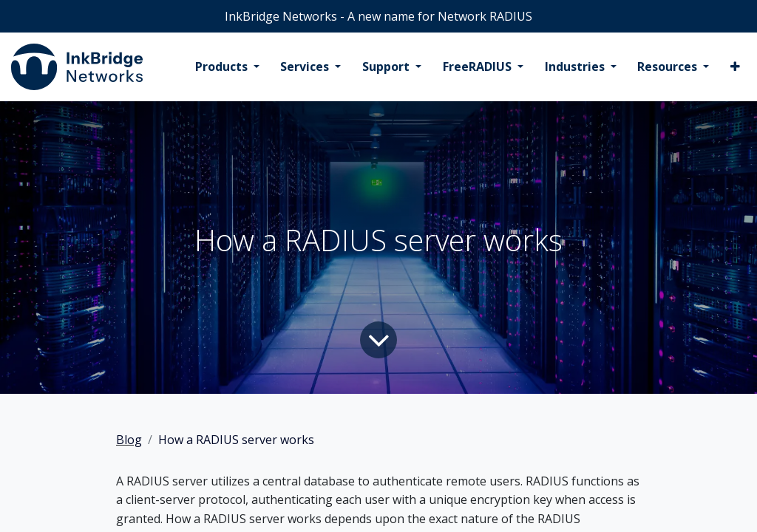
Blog (129, 440)
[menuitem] (227, 67)
